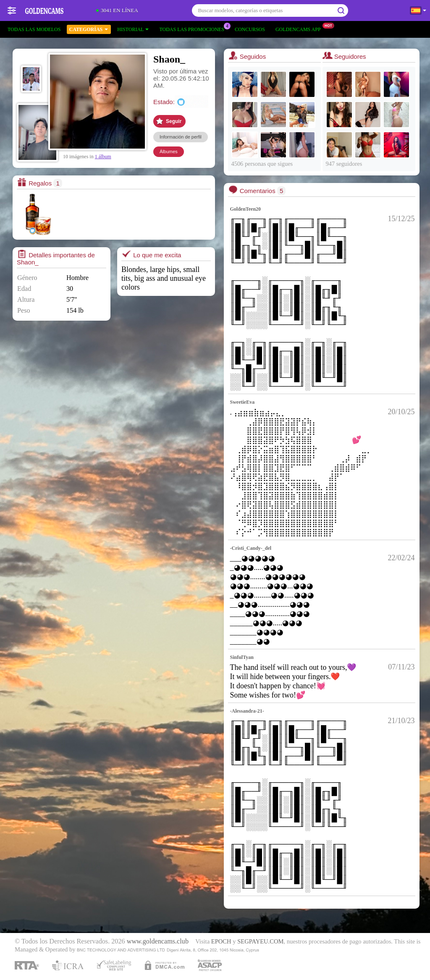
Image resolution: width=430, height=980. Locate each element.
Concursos (250, 29)
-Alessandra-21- (247, 711)
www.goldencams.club (158, 941)
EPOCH (221, 941)
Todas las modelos (34, 29)
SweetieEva (243, 402)
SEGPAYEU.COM (260, 941)
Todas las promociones (194, 29)
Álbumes (169, 152)
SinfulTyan (242, 657)
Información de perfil (181, 137)
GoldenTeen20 (246, 209)
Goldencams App (300, 29)
